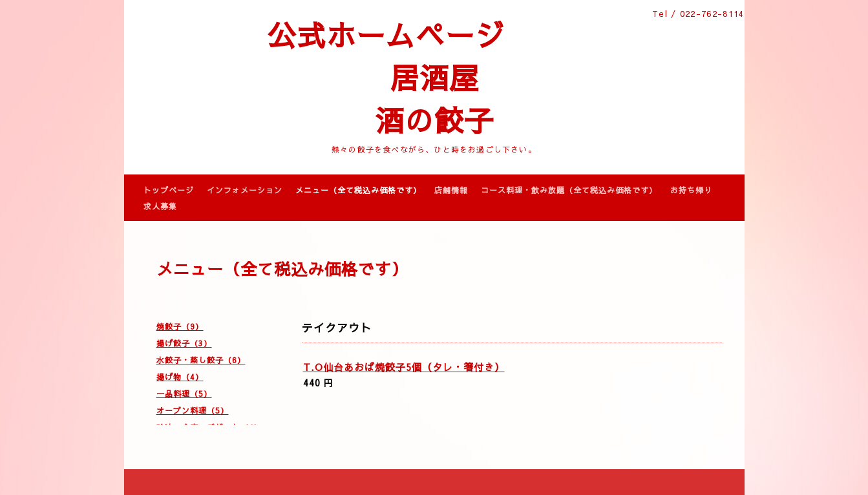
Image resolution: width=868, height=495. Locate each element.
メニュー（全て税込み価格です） (358, 190)
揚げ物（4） (180, 377)
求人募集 (160, 206)
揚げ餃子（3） (184, 343)
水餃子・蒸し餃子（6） (201, 360)
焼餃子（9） (180, 326)
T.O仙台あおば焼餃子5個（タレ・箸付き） (404, 367)
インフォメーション (245, 190)
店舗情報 (451, 190)
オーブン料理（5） (193, 410)
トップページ (169, 190)
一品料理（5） (184, 394)
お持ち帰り (691, 190)
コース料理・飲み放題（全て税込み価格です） (569, 190)
